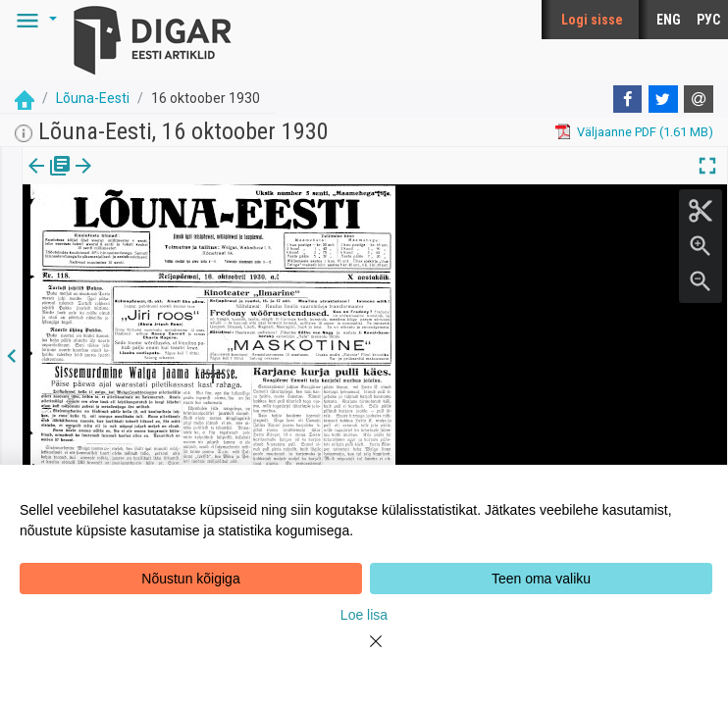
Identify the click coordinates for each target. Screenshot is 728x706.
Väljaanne (50, 179)
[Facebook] (628, 99)
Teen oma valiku (541, 579)
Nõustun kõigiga (190, 579)
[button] (33, 20)
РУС (708, 20)
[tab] (50, 180)
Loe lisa (364, 615)
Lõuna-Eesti (93, 98)
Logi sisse (592, 20)
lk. (120, 179)
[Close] (364, 653)
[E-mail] (699, 99)
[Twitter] (663, 99)
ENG (669, 20)
